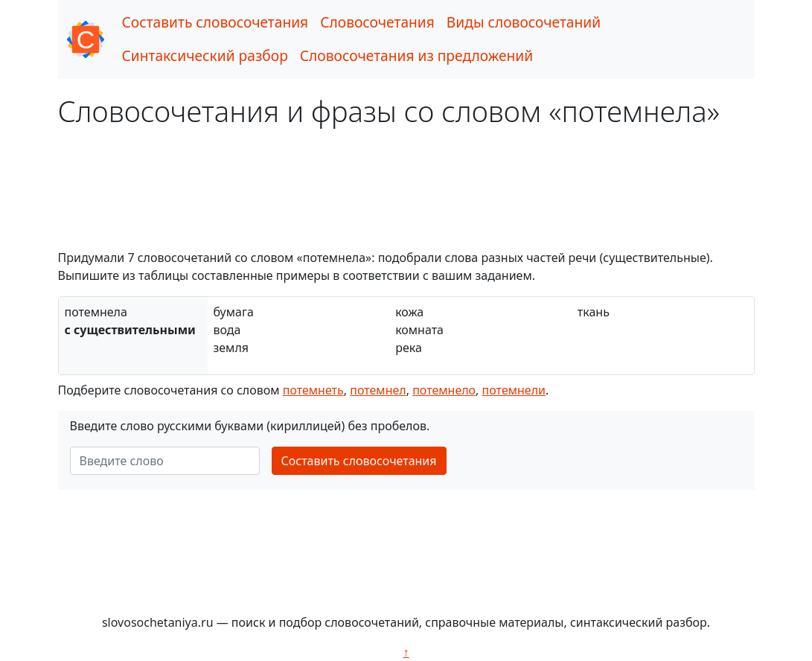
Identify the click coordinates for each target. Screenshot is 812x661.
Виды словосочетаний (524, 22)
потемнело (444, 390)
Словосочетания (377, 22)
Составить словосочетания (215, 22)
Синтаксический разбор (205, 55)
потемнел (378, 390)
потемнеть (313, 390)
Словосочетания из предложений (416, 55)
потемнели (514, 390)
